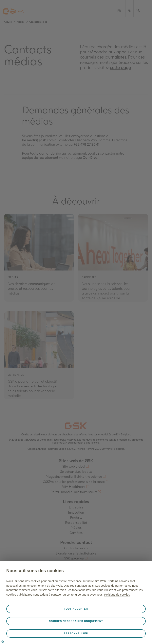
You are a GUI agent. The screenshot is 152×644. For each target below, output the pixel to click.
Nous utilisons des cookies (35, 571)
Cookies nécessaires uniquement (76, 621)
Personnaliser (76, 633)
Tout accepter (76, 609)
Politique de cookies (117, 595)
